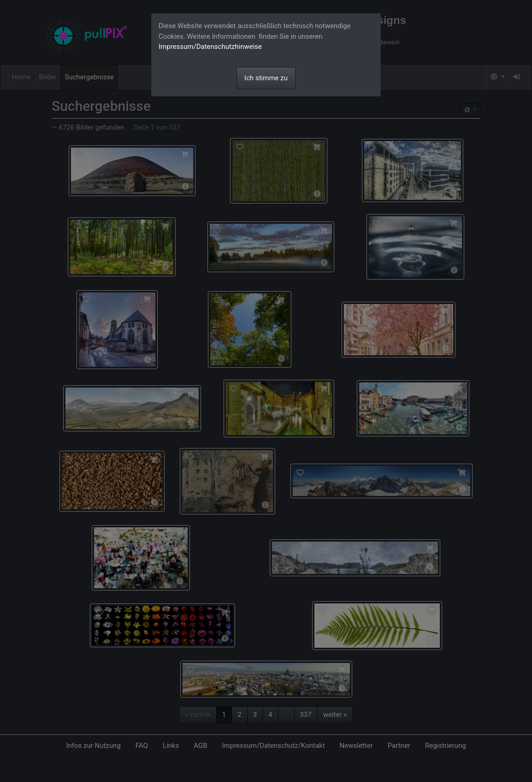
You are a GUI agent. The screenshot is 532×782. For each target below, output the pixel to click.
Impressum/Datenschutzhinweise (210, 47)
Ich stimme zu (266, 78)
